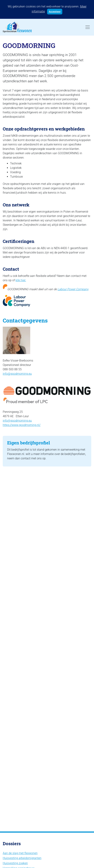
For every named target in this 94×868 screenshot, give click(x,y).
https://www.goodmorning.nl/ (22, 425)
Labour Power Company (73, 289)
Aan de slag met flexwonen (20, 853)
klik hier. (21, 280)
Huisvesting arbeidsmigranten (22, 858)
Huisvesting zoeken (15, 863)
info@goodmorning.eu (17, 374)
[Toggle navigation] (88, 27)
